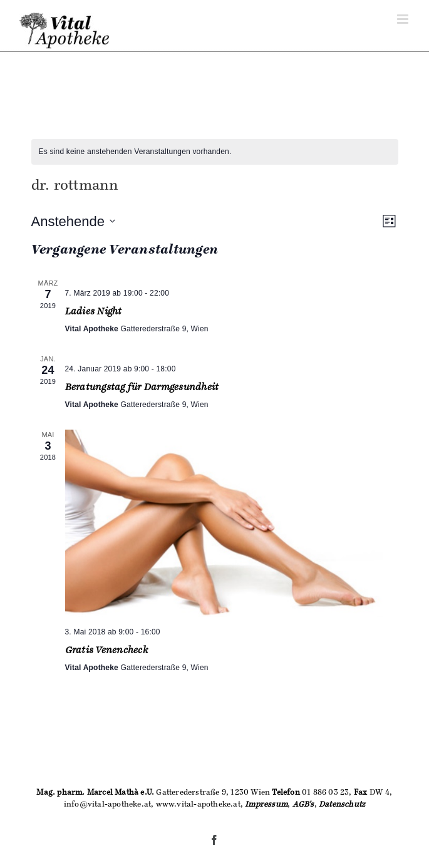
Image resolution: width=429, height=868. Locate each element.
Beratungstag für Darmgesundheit (142, 387)
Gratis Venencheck (106, 650)
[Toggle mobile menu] (404, 19)
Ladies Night (94, 311)
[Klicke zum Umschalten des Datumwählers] (73, 221)
